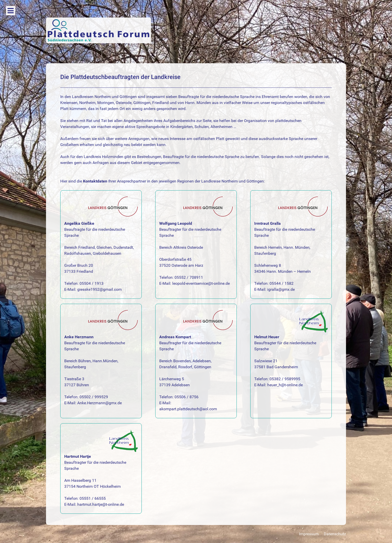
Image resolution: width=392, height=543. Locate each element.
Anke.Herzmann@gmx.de (99, 403)
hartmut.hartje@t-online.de (101, 504)
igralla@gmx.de (281, 289)
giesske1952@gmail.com (99, 289)
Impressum (309, 534)
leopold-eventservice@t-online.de (201, 283)
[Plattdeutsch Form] (98, 30)
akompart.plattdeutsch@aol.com (188, 409)
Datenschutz (335, 534)
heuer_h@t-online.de (285, 385)
